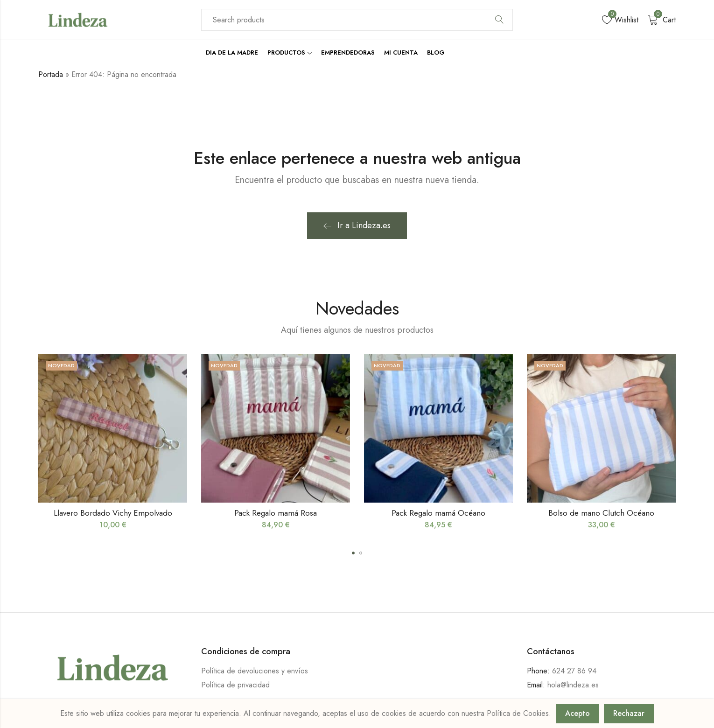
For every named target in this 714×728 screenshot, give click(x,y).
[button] (353, 553)
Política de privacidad (235, 685)
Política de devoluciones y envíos (255, 671)
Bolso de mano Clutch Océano (601, 513)
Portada (51, 74)
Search (499, 20)
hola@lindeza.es (573, 685)
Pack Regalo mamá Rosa (276, 513)
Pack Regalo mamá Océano (438, 513)
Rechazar (629, 713)
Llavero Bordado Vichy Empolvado (113, 513)
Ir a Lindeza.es (357, 225)
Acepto (577, 713)
